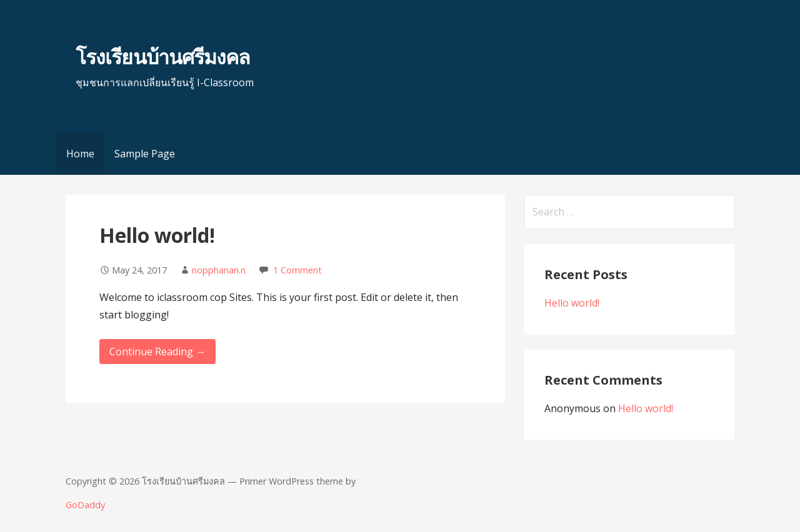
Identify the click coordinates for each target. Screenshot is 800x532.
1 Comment (297, 270)
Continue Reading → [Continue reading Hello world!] (157, 352)
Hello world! (157, 235)
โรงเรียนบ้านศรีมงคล (163, 57)
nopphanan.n (219, 270)
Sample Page (145, 154)
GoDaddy (85, 505)
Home (80, 154)
